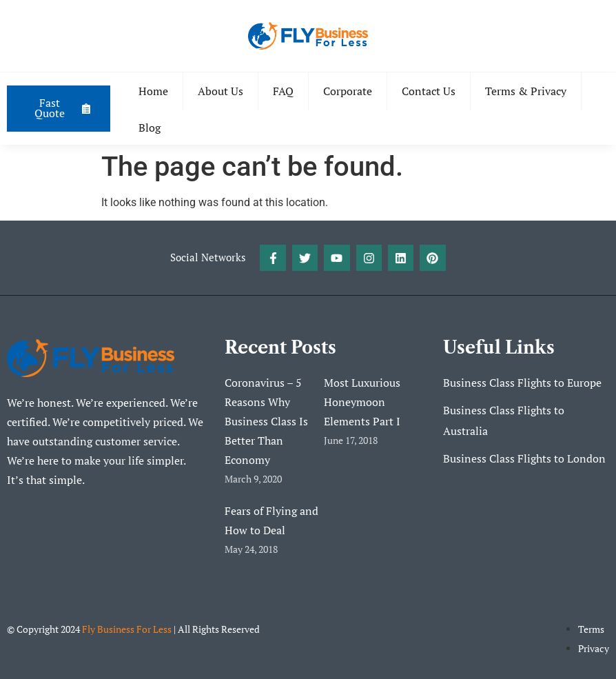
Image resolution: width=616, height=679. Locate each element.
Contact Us (429, 91)
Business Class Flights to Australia (504, 421)
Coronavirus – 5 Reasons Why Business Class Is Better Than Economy (266, 421)
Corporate (348, 91)
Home (154, 91)
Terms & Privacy (526, 91)
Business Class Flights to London (524, 459)
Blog (150, 128)
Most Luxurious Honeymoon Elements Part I (362, 402)
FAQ (284, 91)
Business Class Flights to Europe (522, 383)
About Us (221, 91)
